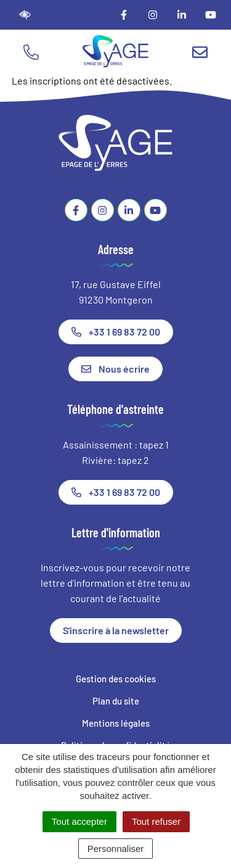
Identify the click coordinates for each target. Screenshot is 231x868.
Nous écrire (115, 369)
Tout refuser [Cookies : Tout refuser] (156, 821)
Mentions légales (116, 723)
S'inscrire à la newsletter (116, 630)
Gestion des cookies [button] (116, 679)
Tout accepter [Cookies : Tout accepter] (79, 821)
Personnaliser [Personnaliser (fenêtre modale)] (116, 849)
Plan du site (116, 701)
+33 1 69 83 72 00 (116, 332)
